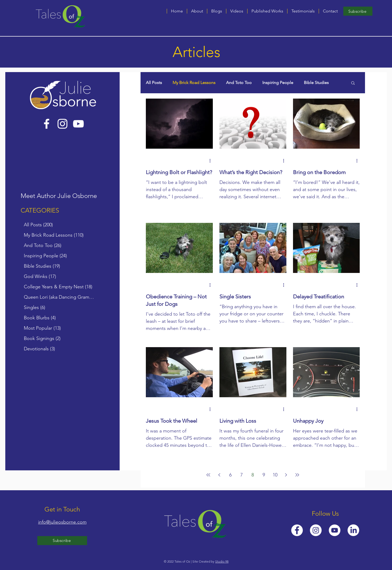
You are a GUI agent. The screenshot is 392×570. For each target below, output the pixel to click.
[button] (217, 11)
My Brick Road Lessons (194, 83)
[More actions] (212, 161)
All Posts (154, 83)
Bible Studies (316, 83)
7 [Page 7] (242, 475)
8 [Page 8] (253, 475)
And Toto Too (239, 83)
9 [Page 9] (264, 475)
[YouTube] (78, 124)
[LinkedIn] (353, 530)
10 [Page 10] (275, 475)
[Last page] (297, 475)
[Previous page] (219, 475)
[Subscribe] (358, 11)
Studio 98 (222, 561)
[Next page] (286, 475)
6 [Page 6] (230, 475)
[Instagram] (62, 124)
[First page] (208, 475)
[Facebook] (47, 124)
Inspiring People (278, 83)
